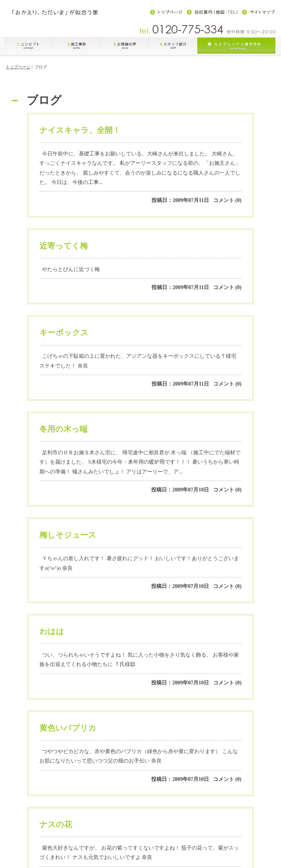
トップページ (18, 71)
